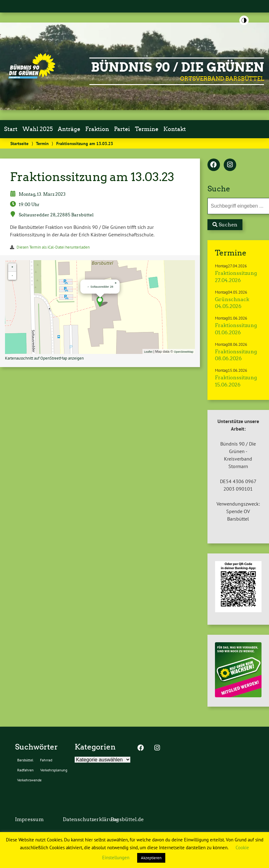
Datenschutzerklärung (91, 819)
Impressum (29, 819)
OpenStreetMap (184, 352)
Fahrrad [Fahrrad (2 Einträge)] (46, 760)
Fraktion (97, 129)
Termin (42, 143)
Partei (122, 129)
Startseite (19, 143)
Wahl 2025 (38, 129)
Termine (147, 129)
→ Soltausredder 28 (100, 287)
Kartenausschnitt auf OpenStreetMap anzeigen (44, 358)
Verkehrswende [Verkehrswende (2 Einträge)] (29, 780)
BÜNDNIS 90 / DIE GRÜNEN (177, 67)
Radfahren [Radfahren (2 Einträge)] (25, 770)
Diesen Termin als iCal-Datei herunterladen (53, 247)
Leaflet (148, 352)
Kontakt (175, 129)
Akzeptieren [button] (151, 858)
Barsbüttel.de (127, 819)
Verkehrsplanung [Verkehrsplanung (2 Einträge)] (54, 770)
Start (11, 129)
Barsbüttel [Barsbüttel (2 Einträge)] (25, 760)
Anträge (69, 129)
